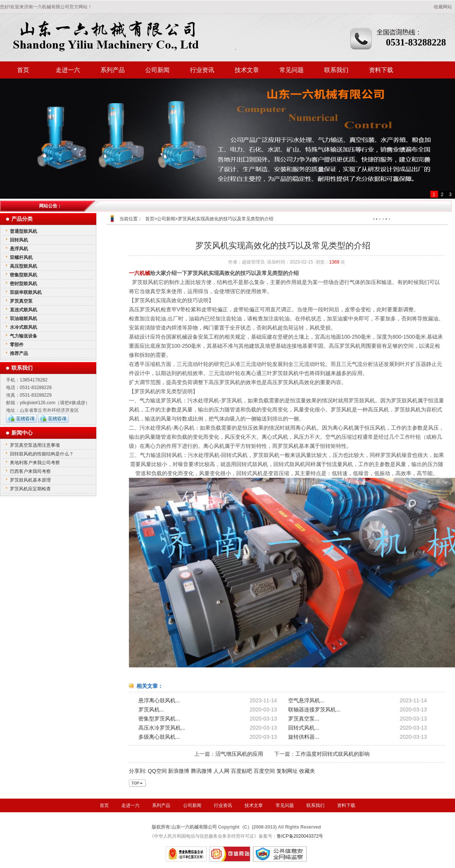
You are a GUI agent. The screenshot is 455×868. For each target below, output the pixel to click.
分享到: (138, 771)
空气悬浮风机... (306, 700)
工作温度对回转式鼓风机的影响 (333, 754)
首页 (23, 70)
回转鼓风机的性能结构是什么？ (42, 454)
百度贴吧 (242, 771)
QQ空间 (157, 771)
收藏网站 (443, 7)
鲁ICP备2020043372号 (300, 836)
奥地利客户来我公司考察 (35, 463)
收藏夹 (307, 771)
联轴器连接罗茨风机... (314, 709)
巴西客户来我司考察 (30, 471)
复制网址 (287, 771)
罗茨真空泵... (304, 719)
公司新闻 (157, 70)
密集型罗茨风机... (159, 719)
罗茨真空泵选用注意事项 (35, 445)
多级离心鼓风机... (159, 737)
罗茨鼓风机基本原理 (30, 480)
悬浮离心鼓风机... (159, 700)
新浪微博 (179, 771)
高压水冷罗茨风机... (162, 728)
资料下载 (381, 70)
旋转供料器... (304, 737)
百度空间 (264, 771)
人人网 (221, 771)
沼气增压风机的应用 (239, 754)
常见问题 (292, 70)
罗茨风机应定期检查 (30, 489)
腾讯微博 (201, 771)
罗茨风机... (151, 709)
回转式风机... (304, 728)
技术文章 (247, 70)
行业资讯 (202, 70)
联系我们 (336, 70)
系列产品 (113, 70)
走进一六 (68, 70)
